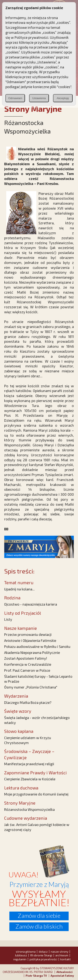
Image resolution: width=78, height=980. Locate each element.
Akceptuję (63, 98)
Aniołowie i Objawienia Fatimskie (30, 640)
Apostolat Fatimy (62, 976)
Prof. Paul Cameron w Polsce (27, 670)
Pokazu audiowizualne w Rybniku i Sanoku (37, 646)
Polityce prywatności (31, 37)
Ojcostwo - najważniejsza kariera (31, 604)
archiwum (62, 955)
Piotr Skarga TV (36, 976)
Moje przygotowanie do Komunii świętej (36, 794)
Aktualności (64, 972)
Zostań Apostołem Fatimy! (26, 658)
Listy (8, 619)
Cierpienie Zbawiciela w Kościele (30, 779)
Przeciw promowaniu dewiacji (28, 634)
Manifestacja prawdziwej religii (29, 764)
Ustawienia (39, 98)
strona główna (26, 951)
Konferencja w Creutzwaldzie (28, 664)
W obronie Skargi (41, 955)
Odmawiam (15, 98)
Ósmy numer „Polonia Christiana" (31, 687)
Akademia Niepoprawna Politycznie (32, 652)
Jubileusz (21, 955)
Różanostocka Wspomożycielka (29, 809)
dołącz (43, 951)
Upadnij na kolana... (19, 589)
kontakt (66, 959)
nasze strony (59, 951)
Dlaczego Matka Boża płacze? (28, 702)
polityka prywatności (43, 959)
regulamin (20, 959)
